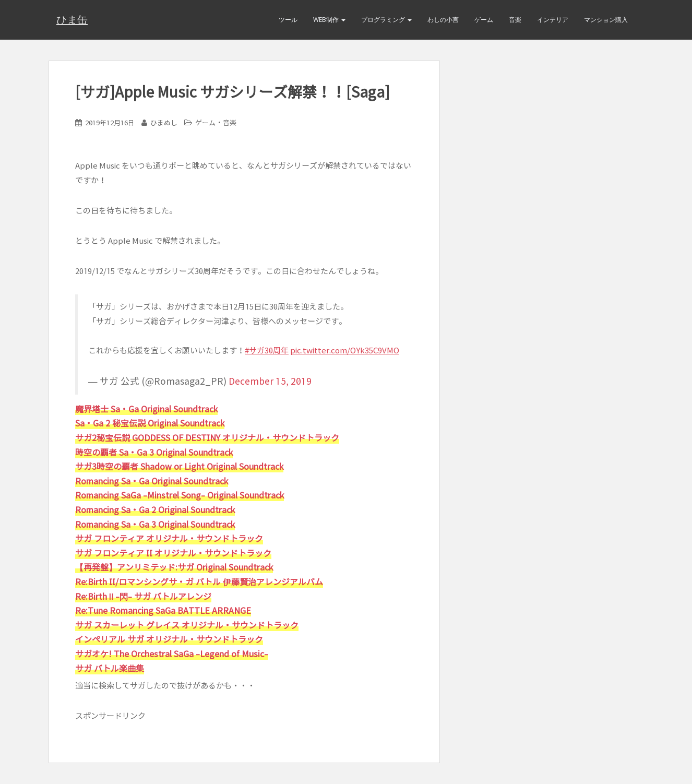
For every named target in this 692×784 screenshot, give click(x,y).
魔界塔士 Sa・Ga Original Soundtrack (146, 409)
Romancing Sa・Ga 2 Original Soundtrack (155, 510)
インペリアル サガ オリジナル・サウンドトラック (169, 639)
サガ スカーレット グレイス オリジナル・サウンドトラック (187, 625)
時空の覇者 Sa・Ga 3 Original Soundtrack (154, 453)
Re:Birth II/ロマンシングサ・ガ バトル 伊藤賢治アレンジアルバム (199, 582)
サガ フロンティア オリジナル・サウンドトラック (169, 539)
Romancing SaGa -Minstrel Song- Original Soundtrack (180, 495)
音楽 (515, 20)
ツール (288, 20)
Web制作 (329, 20)
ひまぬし (164, 123)
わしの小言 (443, 20)
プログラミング (386, 20)
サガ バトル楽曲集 (110, 669)
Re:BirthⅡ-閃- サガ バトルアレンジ (143, 597)
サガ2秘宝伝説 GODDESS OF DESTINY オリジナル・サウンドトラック (207, 438)
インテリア (553, 20)
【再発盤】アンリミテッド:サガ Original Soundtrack (174, 567)
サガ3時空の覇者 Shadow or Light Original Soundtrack (179, 467)
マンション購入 (606, 20)
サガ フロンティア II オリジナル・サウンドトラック (173, 553)
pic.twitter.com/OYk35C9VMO (345, 351)
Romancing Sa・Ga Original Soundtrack (152, 481)
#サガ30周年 (267, 351)
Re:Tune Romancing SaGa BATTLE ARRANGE (163, 611)
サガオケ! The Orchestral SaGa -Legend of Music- (172, 654)
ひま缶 (72, 20)
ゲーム (484, 20)
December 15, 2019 (270, 381)
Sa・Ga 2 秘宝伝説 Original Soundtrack (150, 423)
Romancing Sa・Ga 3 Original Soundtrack (155, 525)
